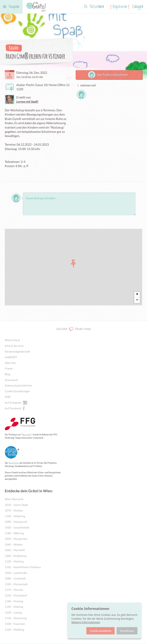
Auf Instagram (13, 402)
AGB (8, 397)
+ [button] (137, 295)
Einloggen (138, 7)
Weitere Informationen (86, 622)
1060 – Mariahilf (15, 550)
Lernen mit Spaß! (27, 101)
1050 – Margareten (16, 539)
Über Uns (10, 363)
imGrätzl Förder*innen (74, 329)
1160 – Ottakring (15, 516)
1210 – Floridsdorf (16, 595)
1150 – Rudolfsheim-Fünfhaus (23, 567)
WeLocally (27, 434)
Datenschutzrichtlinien (18, 385)
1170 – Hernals (14, 590)
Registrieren (120, 7)
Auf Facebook (13, 408)
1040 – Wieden (14, 544)
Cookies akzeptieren (100, 631)
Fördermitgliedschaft (17, 352)
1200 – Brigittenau (16, 556)
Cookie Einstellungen (17, 391)
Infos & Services (14, 346)
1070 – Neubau (14, 510)
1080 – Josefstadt (15, 578)
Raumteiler (14, 463)
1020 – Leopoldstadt (17, 527)
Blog (7, 374)
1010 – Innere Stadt (16, 505)
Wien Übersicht (14, 499)
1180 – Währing (14, 533)
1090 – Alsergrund (16, 522)
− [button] (137, 300)
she (11, 357)
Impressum (11, 380)
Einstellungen (127, 631)
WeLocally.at (12, 340)
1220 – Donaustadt (16, 584)
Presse (9, 368)
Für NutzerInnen (94, 7)
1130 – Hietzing (14, 561)
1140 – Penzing (14, 601)
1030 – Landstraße (16, 573)
